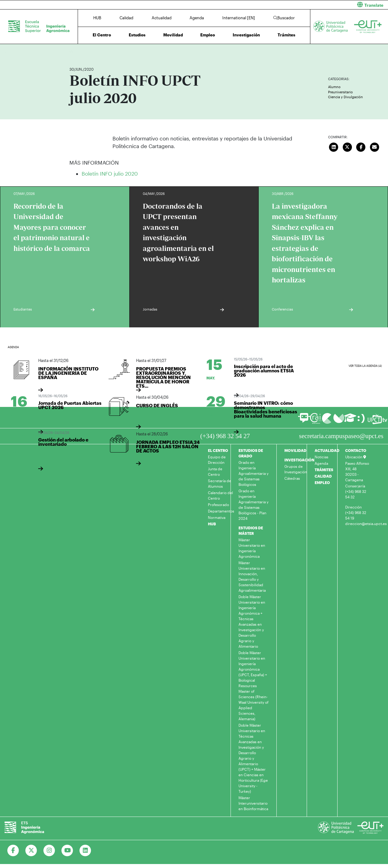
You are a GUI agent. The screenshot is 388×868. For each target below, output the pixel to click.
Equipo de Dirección (217, 460)
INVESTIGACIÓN (299, 460)
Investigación (246, 35)
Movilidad (173, 35)
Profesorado (218, 505)
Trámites (286, 35)
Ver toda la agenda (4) (365, 366)
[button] (294, 5)
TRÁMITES (324, 470)
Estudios (137, 35)
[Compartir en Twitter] (347, 147)
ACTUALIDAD (327, 450)
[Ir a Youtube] (67, 851)
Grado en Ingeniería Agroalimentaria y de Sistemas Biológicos (253, 473)
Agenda (197, 18)
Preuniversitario (340, 92)
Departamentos (221, 511)
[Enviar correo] (375, 147)
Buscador (284, 18)
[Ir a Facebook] (13, 851)
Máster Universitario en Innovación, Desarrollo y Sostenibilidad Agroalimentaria (252, 576)
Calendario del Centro (220, 495)
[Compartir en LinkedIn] (334, 147)
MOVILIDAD (295, 450)
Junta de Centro (215, 471)
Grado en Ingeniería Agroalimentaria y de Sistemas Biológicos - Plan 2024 (253, 505)
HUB (97, 18)
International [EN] (239, 18)
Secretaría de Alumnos (220, 483)
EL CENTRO (218, 450)
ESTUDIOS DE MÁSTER (251, 531)
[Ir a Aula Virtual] (350, 421)
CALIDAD (323, 476)
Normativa (217, 517)
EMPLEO (322, 482)
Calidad (126, 18)
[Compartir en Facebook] (361, 147)
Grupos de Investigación (296, 469)
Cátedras (292, 478)
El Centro (102, 35)
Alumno (334, 87)
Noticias (321, 457)
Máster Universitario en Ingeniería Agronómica (252, 548)
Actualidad (162, 18)
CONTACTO (356, 450)
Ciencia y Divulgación (346, 97)
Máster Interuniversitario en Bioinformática (253, 803)
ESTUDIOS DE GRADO (251, 453)
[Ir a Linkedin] (85, 851)
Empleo (208, 35)
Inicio (74, 51)
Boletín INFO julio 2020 (110, 173)
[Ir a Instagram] (49, 851)
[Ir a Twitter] (31, 851)
